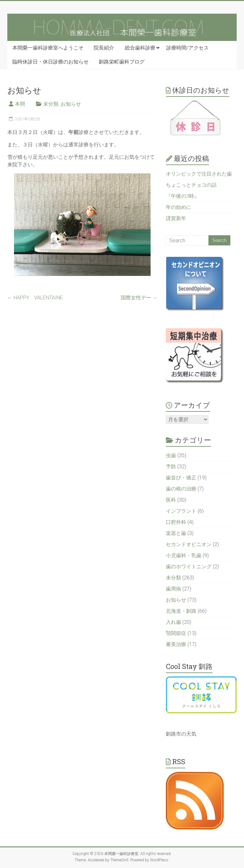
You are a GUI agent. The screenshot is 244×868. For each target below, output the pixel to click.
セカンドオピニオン (189, 544)
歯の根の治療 (181, 489)
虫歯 (171, 455)
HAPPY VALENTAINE (35, 298)
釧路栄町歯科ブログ (122, 62)
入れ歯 (173, 622)
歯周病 (173, 589)
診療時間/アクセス (187, 48)
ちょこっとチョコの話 (191, 185)
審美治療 (176, 644)
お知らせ (71, 104)
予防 (171, 467)
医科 (171, 500)
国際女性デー (139, 298)
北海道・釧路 (181, 611)
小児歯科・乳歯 (184, 555)
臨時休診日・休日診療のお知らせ (51, 62)
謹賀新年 (176, 218)
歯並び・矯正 (181, 478)
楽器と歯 (176, 533)
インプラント (181, 511)
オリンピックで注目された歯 (199, 174)
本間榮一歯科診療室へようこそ (48, 48)
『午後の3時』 (183, 196)
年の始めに (179, 207)
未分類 (51, 104)
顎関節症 (176, 633)
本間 (20, 104)
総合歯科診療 (140, 48)
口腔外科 (176, 522)
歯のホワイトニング (189, 567)
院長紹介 (104, 48)
